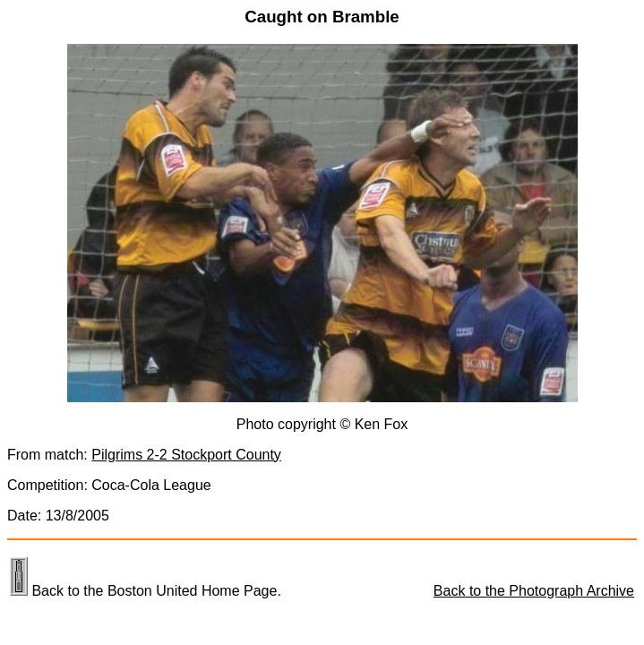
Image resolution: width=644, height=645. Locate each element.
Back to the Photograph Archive (534, 591)
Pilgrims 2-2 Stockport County (186, 455)
